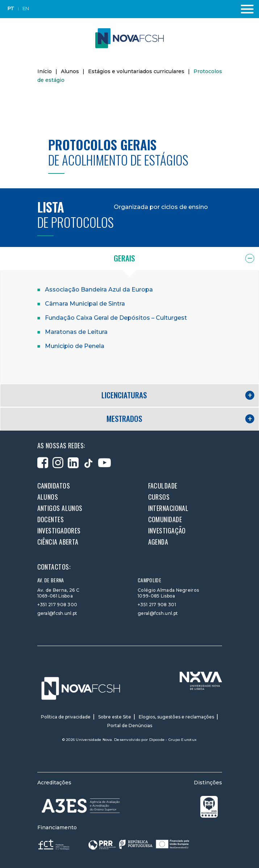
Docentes (51, 519)
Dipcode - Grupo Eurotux (173, 740)
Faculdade (163, 486)
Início (45, 71)
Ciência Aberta (58, 542)
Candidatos (54, 486)
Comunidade (165, 519)
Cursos (159, 497)
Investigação (167, 531)
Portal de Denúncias (130, 726)
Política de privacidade (66, 717)
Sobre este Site (115, 717)
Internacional (168, 508)
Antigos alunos (60, 508)
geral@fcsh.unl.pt (57, 613)
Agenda (158, 542)
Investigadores (59, 531)
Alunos (70, 71)
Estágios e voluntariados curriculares (136, 71)
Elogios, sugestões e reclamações (176, 717)
